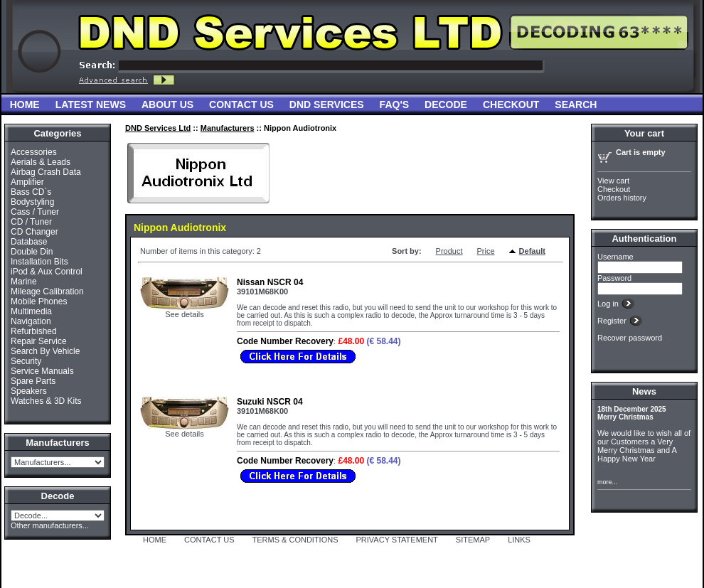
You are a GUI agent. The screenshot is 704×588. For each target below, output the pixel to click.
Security (26, 361)
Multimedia (31, 311)
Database (29, 242)
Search (576, 105)
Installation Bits (39, 262)
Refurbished (34, 331)
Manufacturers (228, 128)
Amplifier (27, 182)
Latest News (91, 105)
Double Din (32, 252)
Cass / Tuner (35, 212)
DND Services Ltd (158, 128)
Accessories (34, 152)
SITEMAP (473, 540)
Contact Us (241, 105)
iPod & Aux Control (47, 272)
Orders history (622, 198)
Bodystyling (32, 202)
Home (25, 105)
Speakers (29, 391)
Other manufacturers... (50, 525)
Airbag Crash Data (46, 172)
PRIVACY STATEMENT (397, 540)
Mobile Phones (39, 301)
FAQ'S (394, 105)
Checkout (511, 105)
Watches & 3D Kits (46, 401)
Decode (446, 105)
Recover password (630, 338)
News (644, 391)
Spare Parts (33, 381)
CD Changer (34, 232)
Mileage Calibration (47, 292)
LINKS (519, 540)
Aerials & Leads (41, 162)
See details (184, 314)
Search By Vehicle (45, 351)
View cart (613, 181)
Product (449, 251)
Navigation (31, 321)
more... (607, 482)
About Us (167, 105)
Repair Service (39, 341)
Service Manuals (42, 371)
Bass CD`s (31, 192)
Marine (24, 282)
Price (486, 251)
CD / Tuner (31, 222)
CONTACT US (209, 540)
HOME (155, 540)
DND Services (327, 105)
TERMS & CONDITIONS (295, 540)
